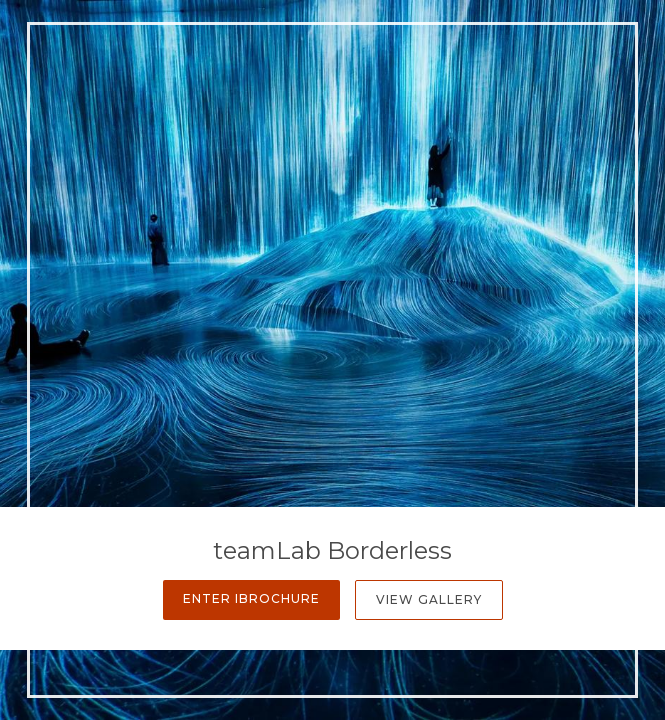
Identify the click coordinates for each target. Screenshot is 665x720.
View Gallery (429, 599)
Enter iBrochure (251, 598)
